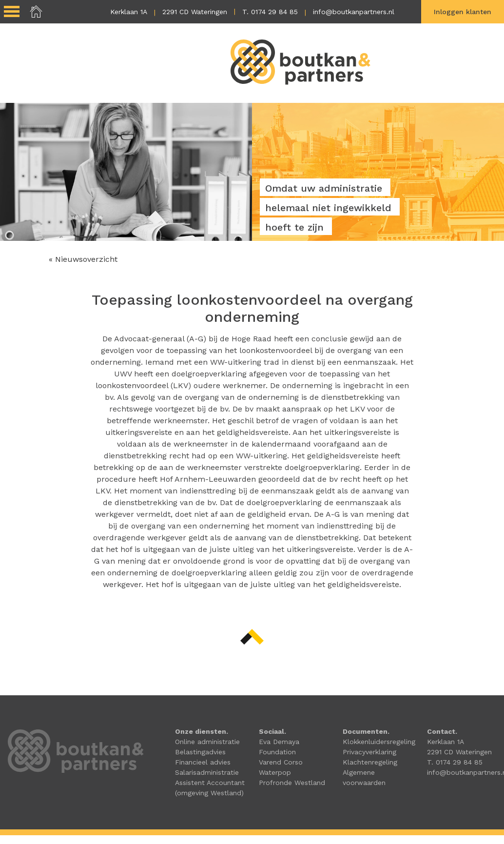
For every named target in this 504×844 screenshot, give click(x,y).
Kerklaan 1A (129, 12)
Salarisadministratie (207, 772)
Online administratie (207, 742)
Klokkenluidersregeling (379, 742)
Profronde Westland (292, 783)
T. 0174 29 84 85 (270, 12)
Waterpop (275, 772)
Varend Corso (281, 762)
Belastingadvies (200, 752)
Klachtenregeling (370, 762)
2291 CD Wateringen (195, 12)
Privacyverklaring (369, 752)
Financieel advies (203, 762)
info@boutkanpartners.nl (354, 12)
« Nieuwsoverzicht (83, 259)
